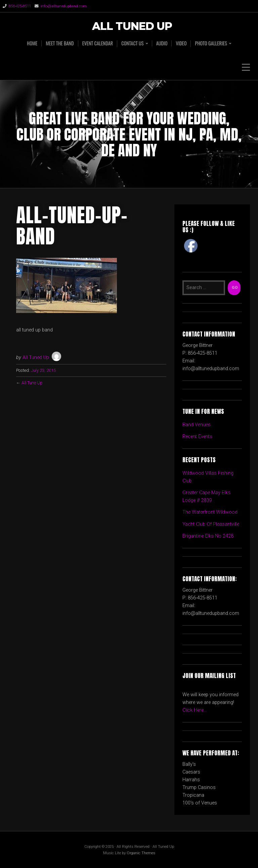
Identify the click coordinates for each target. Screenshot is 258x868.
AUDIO (162, 43)
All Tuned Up (132, 26)
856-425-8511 (20, 6)
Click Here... (195, 710)
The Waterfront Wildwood (210, 512)
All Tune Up (32, 383)
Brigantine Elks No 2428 (208, 536)
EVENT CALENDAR (98, 43)
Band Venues (197, 425)
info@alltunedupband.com (64, 6)
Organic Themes (141, 853)
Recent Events (197, 437)
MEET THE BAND (60, 43)
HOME (32, 43)
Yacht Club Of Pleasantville (211, 524)
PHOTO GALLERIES (211, 44)
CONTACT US (132, 44)
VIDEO (181, 43)
